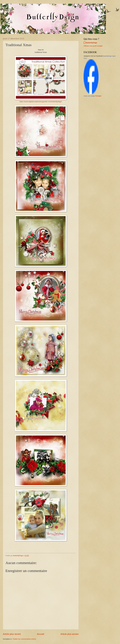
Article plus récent (12, 634)
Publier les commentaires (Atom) (24, 639)
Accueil (40, 634)
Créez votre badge (89, 96)
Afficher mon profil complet (93, 46)
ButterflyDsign (92, 43)
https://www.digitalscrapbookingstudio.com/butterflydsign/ (41, 102)
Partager (98, 96)
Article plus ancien (70, 634)
